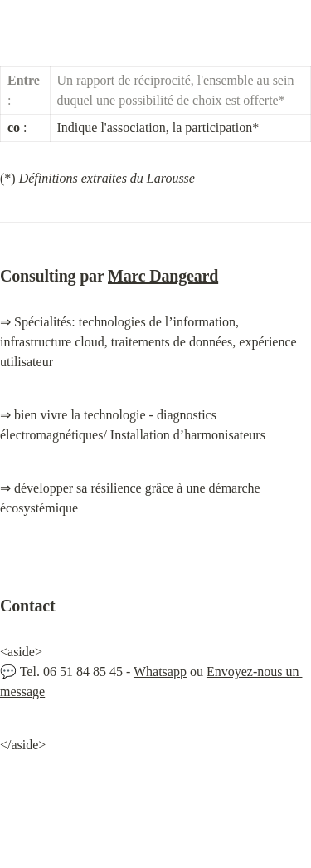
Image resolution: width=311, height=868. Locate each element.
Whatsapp (160, 672)
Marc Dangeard (163, 276)
